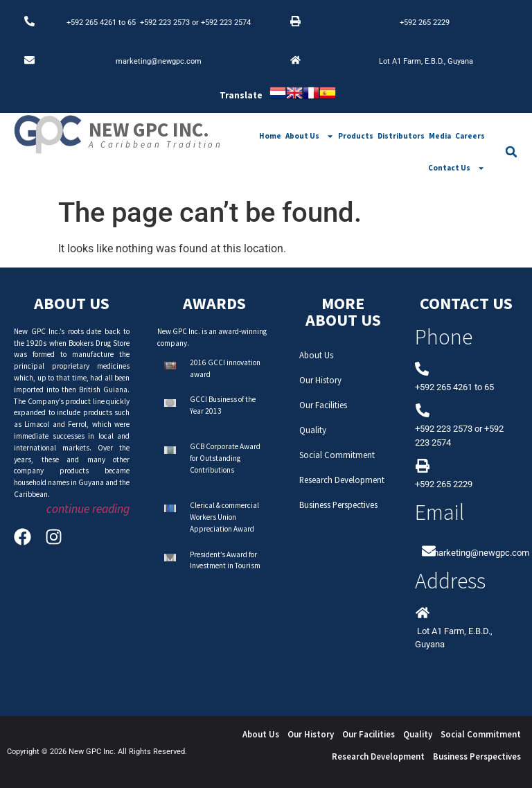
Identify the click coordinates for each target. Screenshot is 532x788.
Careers (470, 136)
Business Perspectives (338, 505)
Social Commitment (337, 455)
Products (356, 136)
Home (270, 136)
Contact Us (456, 168)
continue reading (88, 509)
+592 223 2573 (165, 23)
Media (440, 136)
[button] (511, 152)
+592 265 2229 (425, 23)
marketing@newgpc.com (159, 61)
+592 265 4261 (91, 23)
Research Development (342, 480)
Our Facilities (323, 405)
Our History (320, 380)
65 (134, 23)
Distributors (401, 136)
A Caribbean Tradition (156, 144)
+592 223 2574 (226, 23)
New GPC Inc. (149, 130)
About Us (310, 136)
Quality (313, 430)
